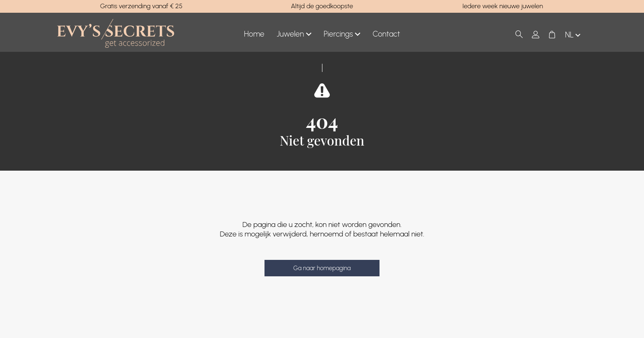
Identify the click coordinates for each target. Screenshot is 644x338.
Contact (386, 34)
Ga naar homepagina (322, 268)
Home (254, 34)
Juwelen (294, 34)
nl (574, 35)
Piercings (342, 34)
